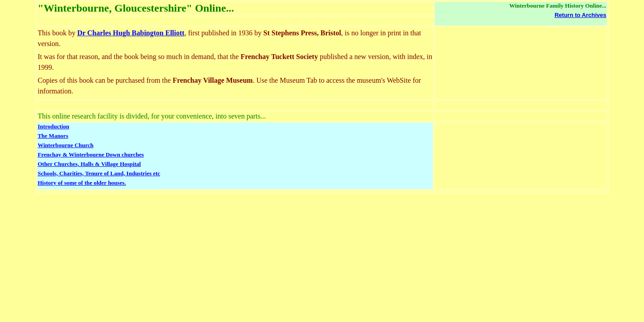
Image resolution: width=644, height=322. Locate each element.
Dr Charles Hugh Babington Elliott (131, 33)
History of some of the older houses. (82, 183)
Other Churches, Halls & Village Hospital (89, 164)
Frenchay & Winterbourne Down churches (91, 155)
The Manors (53, 136)
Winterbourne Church (66, 145)
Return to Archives (580, 15)
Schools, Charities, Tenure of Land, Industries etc (99, 173)
